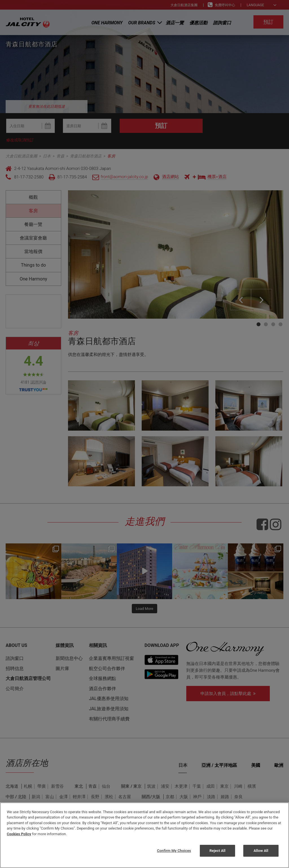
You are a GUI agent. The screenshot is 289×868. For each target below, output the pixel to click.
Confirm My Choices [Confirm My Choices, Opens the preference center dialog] (174, 851)
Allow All (261, 851)
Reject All (217, 851)
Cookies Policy (19, 834)
